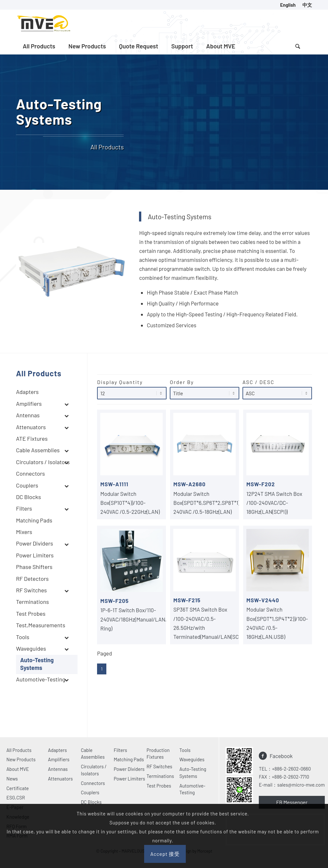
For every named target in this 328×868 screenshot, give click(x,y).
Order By (205, 389)
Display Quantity (132, 389)
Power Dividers (129, 769)
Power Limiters (129, 779)
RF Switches (160, 766)
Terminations (160, 776)
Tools (185, 750)
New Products (21, 759)
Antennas (58, 769)
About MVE (18, 769)
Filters (120, 750)
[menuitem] (288, 5)
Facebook (281, 756)
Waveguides (192, 759)
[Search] (298, 46)
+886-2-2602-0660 (291, 769)
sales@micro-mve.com (301, 785)
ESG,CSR (16, 797)
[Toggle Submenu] (66, 404)
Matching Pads (129, 759)
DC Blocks (91, 802)
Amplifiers (59, 759)
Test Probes (159, 786)
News (12, 779)
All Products (19, 750)
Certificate (18, 788)
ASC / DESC (277, 389)
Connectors (93, 783)
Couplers (90, 792)
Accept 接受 (165, 854)
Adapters (57, 750)
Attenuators (60, 779)
